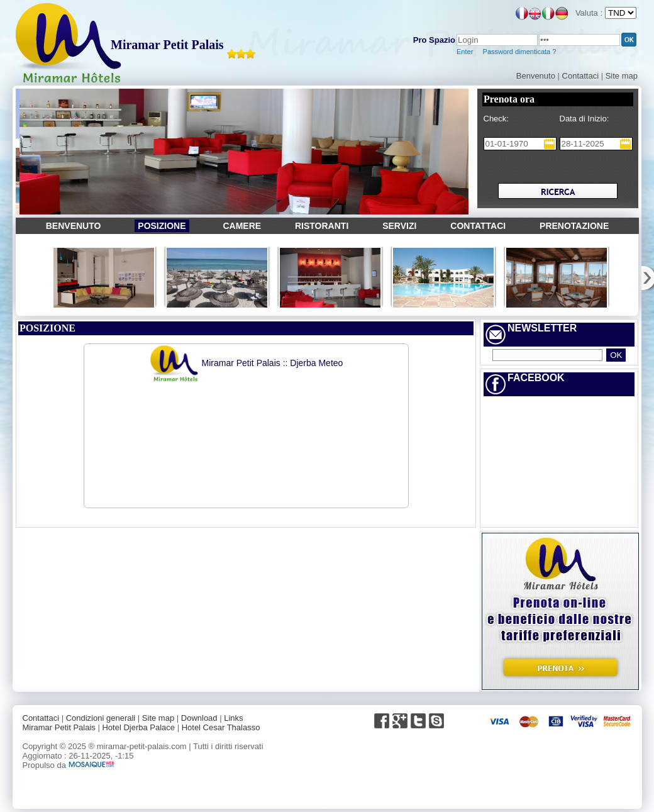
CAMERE (242, 226)
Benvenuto (536, 76)
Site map (622, 76)
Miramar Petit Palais (167, 45)
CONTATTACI (478, 226)
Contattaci (581, 76)
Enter (465, 52)
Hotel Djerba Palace (138, 727)
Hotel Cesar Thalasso (221, 727)
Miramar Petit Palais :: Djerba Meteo (246, 363)
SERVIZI (399, 226)
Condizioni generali (101, 718)
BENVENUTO (74, 226)
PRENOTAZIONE (574, 226)
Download (199, 718)
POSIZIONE (162, 226)
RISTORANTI (322, 226)
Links (233, 718)
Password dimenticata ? (519, 52)
